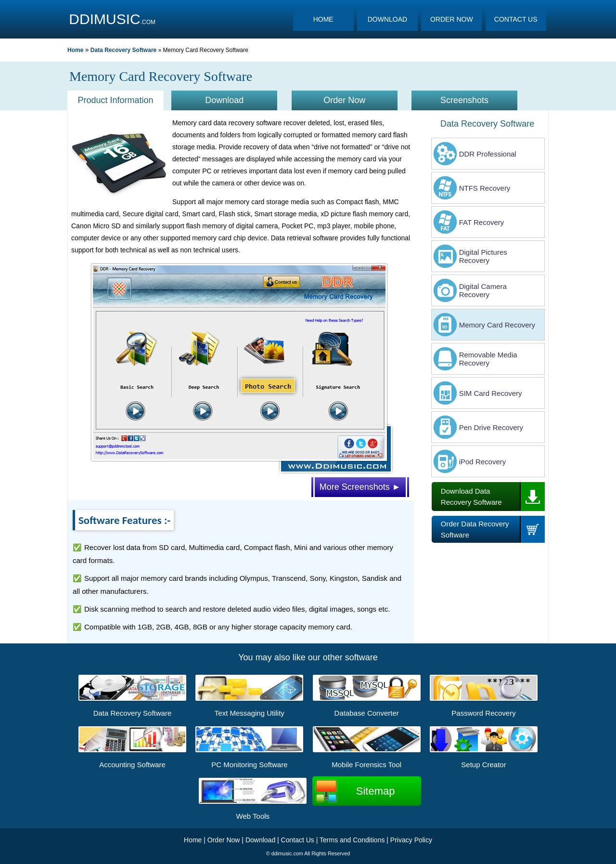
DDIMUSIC (104, 19)
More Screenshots (360, 487)
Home (75, 50)
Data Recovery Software (123, 50)
